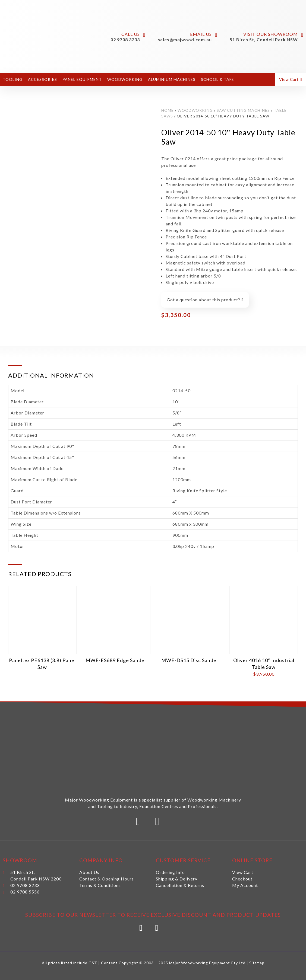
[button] (291, 80)
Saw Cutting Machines (243, 110)
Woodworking (125, 79)
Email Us (201, 34)
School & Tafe (217, 79)
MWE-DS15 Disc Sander (190, 660)
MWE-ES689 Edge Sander (116, 660)
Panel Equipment (82, 79)
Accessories (42, 79)
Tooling (13, 79)
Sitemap (257, 963)
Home (168, 110)
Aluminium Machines (172, 79)
